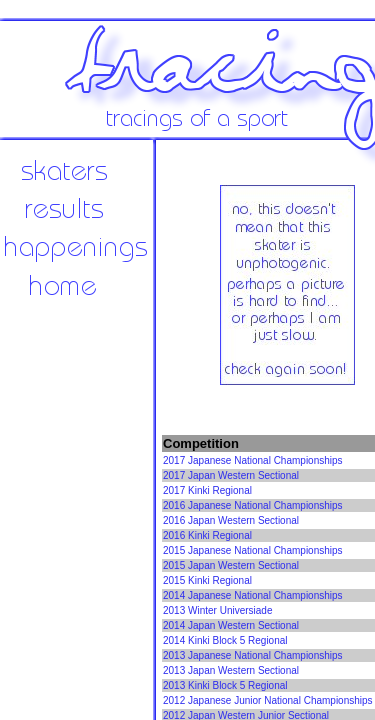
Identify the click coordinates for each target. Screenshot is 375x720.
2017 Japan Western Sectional (231, 475)
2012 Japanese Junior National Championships (268, 700)
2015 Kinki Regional (207, 580)
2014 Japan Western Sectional (231, 625)
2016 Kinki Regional (207, 535)
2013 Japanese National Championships (253, 655)
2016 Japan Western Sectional (231, 520)
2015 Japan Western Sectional (231, 565)
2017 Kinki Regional (207, 490)
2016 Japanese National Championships (253, 505)
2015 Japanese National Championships (253, 550)
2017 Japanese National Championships (253, 460)
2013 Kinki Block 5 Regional (225, 685)
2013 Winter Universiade (218, 610)
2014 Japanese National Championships (253, 595)
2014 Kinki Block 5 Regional (225, 640)
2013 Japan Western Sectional (231, 670)
